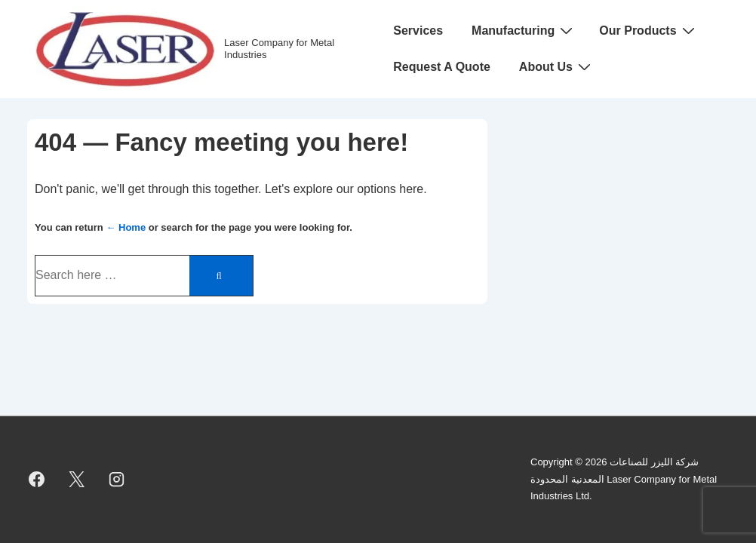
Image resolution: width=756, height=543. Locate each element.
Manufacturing (524, 30)
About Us (557, 66)
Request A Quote (442, 67)
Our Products (648, 30)
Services (418, 31)
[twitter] (77, 480)
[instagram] (117, 480)
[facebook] (37, 480)
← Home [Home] (126, 227)
